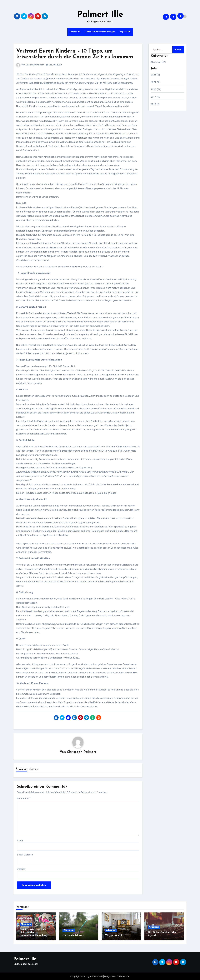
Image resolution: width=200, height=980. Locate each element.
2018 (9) (155, 104)
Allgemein (26, 924)
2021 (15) (155, 82)
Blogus (108, 976)
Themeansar (123, 976)
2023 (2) (155, 75)
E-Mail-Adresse (25, 855)
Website (21, 869)
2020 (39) (156, 89)
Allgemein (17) (158, 62)
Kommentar (24, 799)
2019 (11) (155, 97)
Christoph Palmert (35, 65)
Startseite (75, 32)
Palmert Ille (100, 15)
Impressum (125, 32)
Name (20, 841)
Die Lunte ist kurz (73, 935)
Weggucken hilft (115, 935)
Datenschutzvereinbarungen (100, 32)
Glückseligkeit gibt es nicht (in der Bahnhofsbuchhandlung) (34, 932)
